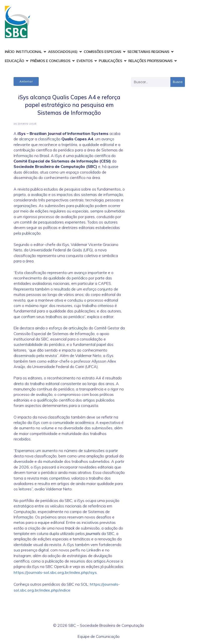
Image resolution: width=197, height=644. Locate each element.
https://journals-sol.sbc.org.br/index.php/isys (55, 572)
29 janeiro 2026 (25, 124)
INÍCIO (10, 52)
